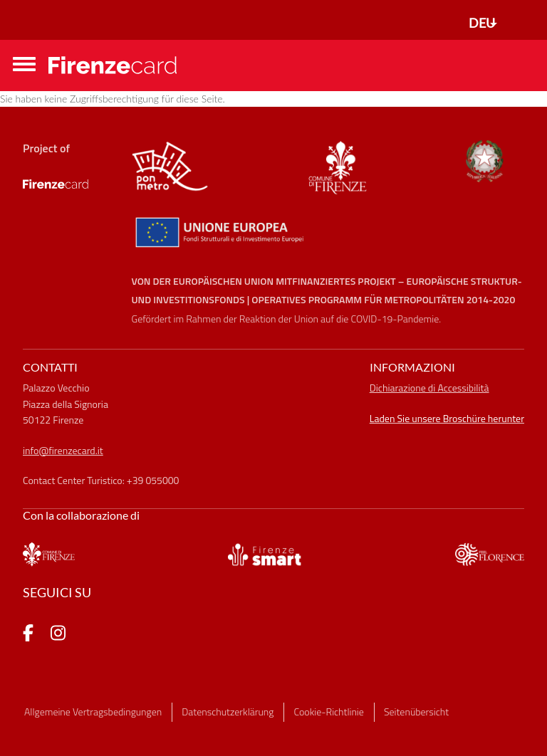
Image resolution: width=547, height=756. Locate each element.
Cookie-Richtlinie (329, 712)
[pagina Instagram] (58, 635)
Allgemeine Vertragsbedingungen (93, 712)
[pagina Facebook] (28, 635)
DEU (482, 23)
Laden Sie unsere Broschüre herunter (447, 418)
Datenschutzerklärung (228, 712)
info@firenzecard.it (63, 450)
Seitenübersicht (416, 712)
